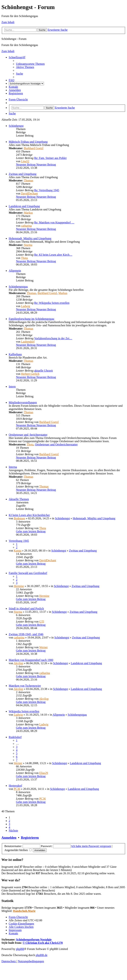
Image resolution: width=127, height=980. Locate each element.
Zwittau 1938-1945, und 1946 (26, 634)
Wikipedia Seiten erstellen (24, 711)
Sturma (28, 245)
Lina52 (25, 161)
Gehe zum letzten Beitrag (31, 531)
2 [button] (9, 821)
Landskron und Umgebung (24, 206)
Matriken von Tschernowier (25, 686)
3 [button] (9, 824)
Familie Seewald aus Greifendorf (28, 573)
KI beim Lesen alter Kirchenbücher (29, 515)
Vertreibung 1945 (19, 541)
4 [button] (9, 827)
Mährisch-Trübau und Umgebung (28, 142)
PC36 (17, 789)
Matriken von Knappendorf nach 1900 (31, 660)
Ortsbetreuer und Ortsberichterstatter (56, 444)
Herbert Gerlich (30, 374)
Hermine (19, 586)
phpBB (20, 949)
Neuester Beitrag (36, 165)
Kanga (18, 551)
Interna (13, 467)
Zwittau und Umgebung (23, 174)
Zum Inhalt (8, 22)
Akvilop (18, 663)
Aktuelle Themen (19, 499)
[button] (13, 831)
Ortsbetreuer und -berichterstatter (28, 435)
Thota (24, 258)
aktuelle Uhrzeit (43, 371)
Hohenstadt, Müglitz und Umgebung (30, 238)
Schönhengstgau (18, 287)
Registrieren (30, 838)
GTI (42, 622)
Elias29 (44, 773)
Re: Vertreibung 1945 (47, 190)
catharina (26, 226)
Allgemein (15, 271)
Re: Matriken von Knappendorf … (54, 222)
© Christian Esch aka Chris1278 (43, 943)
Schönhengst (16, 126)
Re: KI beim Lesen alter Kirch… (53, 255)
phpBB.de (42, 955)
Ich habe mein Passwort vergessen (91, 846)
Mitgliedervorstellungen (23, 402)
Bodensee (19, 518)
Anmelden (9, 838)
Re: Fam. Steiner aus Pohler (50, 158)
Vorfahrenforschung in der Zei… (53, 338)
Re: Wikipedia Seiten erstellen (52, 303)
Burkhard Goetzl (34, 148)
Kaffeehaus (15, 354)
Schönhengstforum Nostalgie (34, 940)
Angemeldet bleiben (18, 850)
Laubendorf (28, 342)
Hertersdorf (15, 786)
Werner (43, 647)
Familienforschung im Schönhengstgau (31, 319)
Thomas (29, 180)
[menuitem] (30, 64)
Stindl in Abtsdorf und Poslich (26, 609)
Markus (28, 213)
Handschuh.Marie (24, 911)
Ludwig (26, 306)
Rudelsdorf (15, 737)
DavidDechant (29, 193)
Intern (12, 387)
